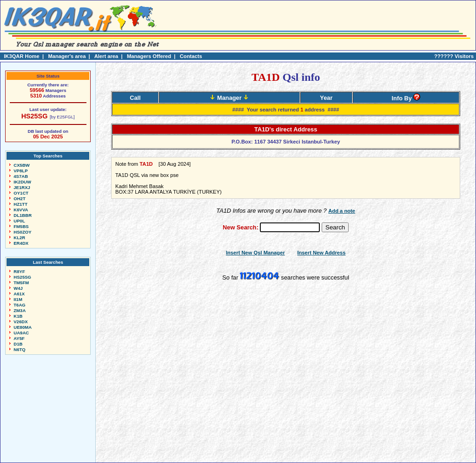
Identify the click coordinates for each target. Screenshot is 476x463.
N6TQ (20, 349)
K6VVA (21, 210)
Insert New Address (321, 253)
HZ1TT (20, 204)
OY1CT (21, 193)
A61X (19, 294)
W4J (18, 288)
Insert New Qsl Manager (255, 253)
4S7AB (21, 176)
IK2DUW (22, 182)
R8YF (19, 271)
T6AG (20, 305)
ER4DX (21, 243)
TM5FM (21, 283)
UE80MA (23, 327)
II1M (18, 299)
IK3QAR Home (21, 56)
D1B (18, 344)
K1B (18, 316)
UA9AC (21, 333)
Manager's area (67, 56)
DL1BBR (23, 215)
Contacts (191, 56)
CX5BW (22, 165)
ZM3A (20, 310)
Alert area (106, 56)
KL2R (19, 238)
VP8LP (20, 171)
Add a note (342, 211)
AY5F (19, 338)
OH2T (20, 199)
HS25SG (35, 116)
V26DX (20, 322)
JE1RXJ (22, 187)
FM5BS (21, 226)
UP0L (19, 221)
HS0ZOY (22, 232)
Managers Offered (149, 56)
